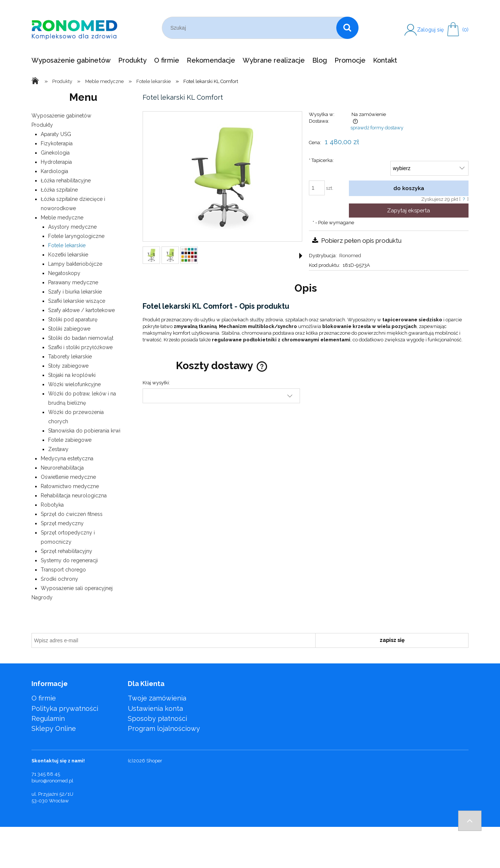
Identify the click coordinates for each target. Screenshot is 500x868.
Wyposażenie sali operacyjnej (77, 588)
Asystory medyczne (72, 227)
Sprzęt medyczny (62, 523)
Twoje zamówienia (157, 698)
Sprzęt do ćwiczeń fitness (72, 514)
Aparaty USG (56, 134)
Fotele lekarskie (67, 245)
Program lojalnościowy (164, 728)
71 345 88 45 (46, 774)
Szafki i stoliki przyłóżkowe (80, 347)
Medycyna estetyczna (67, 458)
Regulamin (48, 718)
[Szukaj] (347, 28)
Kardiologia (54, 171)
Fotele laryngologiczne (76, 236)
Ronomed (350, 256)
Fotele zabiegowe (70, 440)
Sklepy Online (54, 728)
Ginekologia (55, 153)
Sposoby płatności (157, 718)
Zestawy (58, 449)
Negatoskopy (64, 273)
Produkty (42, 125)
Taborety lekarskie (70, 357)
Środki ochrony (59, 579)
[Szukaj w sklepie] (251, 28)
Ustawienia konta (155, 708)
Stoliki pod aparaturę (73, 319)
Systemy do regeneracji (69, 560)
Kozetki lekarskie (68, 255)
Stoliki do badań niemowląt (81, 338)
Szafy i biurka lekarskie (75, 292)
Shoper (154, 761)
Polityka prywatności (65, 708)
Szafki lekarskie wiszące (77, 301)
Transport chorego (63, 570)
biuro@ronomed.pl (52, 781)
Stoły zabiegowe (68, 366)
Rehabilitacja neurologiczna (74, 496)
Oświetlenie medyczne (68, 477)
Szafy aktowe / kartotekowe (81, 310)
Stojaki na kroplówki (72, 375)
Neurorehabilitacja (62, 468)
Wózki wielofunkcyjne (74, 384)
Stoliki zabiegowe (69, 329)
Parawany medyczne (73, 282)
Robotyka (52, 505)
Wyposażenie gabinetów (61, 116)
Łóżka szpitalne (59, 190)
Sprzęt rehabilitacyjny (66, 551)
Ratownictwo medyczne (70, 486)
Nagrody (42, 597)
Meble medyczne (62, 218)
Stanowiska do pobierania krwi (84, 431)
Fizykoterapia (57, 143)
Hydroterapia (56, 162)
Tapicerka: (321, 160)
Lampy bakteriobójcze (75, 264)
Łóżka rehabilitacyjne (66, 180)
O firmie (44, 698)
